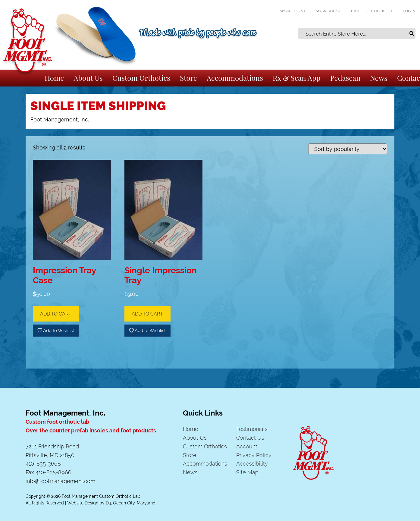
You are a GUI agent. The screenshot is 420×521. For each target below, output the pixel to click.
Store (188, 78)
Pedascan (345, 78)
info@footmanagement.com (60, 481)
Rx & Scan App (297, 78)
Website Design (83, 503)
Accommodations (235, 78)
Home (54, 78)
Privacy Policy (254, 455)
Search (412, 33)
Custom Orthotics (141, 78)
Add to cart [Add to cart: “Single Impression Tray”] (147, 314)
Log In (409, 11)
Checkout (382, 11)
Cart (356, 11)
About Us (88, 78)
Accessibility (252, 464)
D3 (108, 503)
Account (247, 446)
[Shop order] (348, 149)
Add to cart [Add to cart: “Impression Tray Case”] (56, 314)
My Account (293, 11)
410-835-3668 (43, 464)
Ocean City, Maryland (134, 503)
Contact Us (250, 438)
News (379, 78)
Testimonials (252, 429)
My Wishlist (328, 11)
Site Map (247, 472)
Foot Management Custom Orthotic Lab (101, 496)
